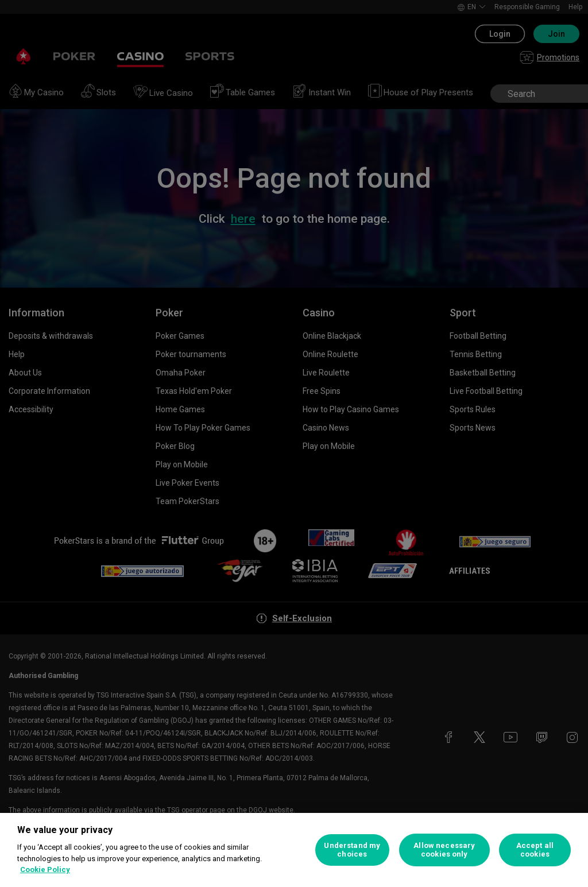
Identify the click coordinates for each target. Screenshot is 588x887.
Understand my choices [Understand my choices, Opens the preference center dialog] (352, 850)
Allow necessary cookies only (444, 850)
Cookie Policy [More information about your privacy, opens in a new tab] (45, 869)
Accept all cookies (535, 850)
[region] (294, 850)
